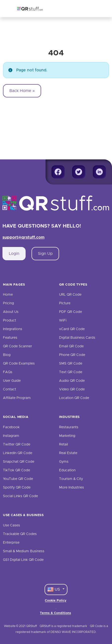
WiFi (63, 321)
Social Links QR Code (20, 496)
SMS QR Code (71, 364)
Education (67, 470)
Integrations (13, 329)
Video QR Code (72, 389)
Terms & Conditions (56, 613)
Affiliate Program (17, 398)
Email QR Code (71, 346)
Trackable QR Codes (20, 534)
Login (14, 254)
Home (8, 295)
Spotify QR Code (17, 488)
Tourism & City (71, 479)
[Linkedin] (99, 172)
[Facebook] (58, 172)
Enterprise (11, 543)
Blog (7, 355)
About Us (11, 312)
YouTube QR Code (18, 479)
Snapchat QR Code (19, 462)
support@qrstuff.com (24, 237)
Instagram (11, 436)
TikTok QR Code (16, 470)
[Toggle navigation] (94, 9)
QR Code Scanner (17, 346)
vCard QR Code (72, 329)
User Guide (12, 381)
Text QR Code (71, 372)
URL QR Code (70, 295)
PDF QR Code (71, 312)
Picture (65, 303)
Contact (9, 389)
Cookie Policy (56, 601)
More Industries (72, 488)
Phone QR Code (72, 355)
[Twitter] (79, 172)
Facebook (11, 427)
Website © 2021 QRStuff (21, 626)
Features (10, 338)
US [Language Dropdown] (54, 589)
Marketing (67, 436)
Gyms (64, 462)
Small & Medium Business (24, 551)
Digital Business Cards (77, 338)
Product (9, 321)
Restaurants (69, 427)
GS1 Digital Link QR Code (23, 560)
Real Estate (68, 453)
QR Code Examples (19, 364)
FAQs (8, 372)
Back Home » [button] (22, 91)
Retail (64, 445)
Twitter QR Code (17, 445)
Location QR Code (74, 398)
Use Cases (11, 525)
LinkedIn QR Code (18, 453)
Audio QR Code (72, 381)
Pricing (8, 303)
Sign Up (45, 254)
